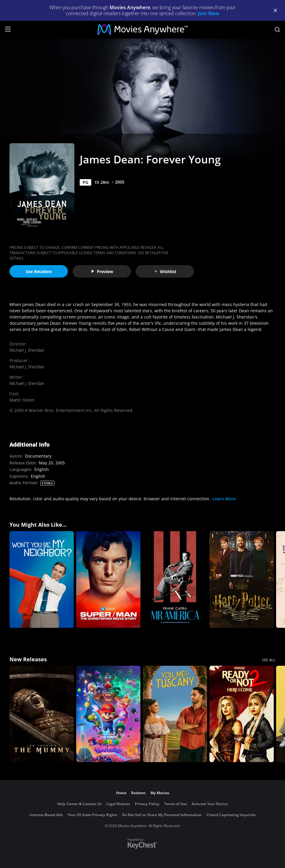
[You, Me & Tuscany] (175, 714)
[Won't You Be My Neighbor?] (42, 579)
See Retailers (39, 271)
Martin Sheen (22, 400)
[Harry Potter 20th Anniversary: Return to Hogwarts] (242, 579)
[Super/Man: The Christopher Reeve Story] (108, 579)
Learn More (224, 499)
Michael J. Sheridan (27, 350)
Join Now (209, 13)
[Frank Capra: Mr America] (175, 579)
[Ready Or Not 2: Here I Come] (242, 714)
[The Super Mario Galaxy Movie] (108, 714)
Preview (102, 271)
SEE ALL (269, 660)
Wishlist (165, 271)
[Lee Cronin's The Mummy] (42, 714)
